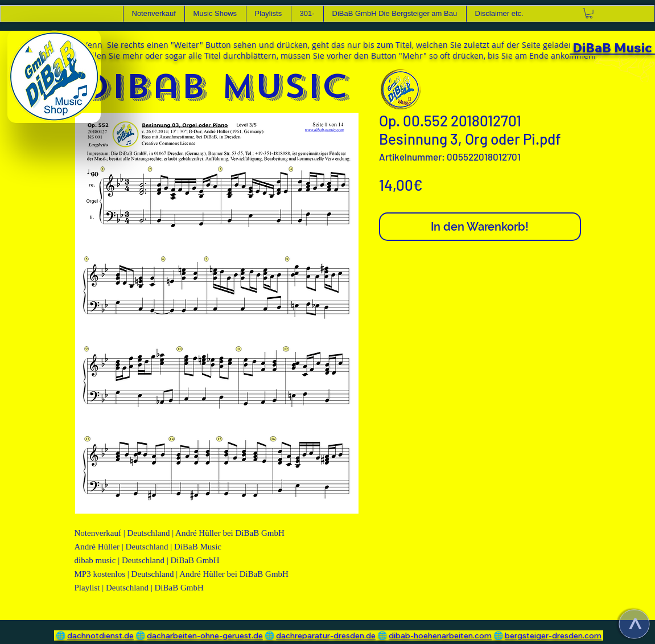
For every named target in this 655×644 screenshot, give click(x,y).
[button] (215, 14)
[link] (589, 13)
